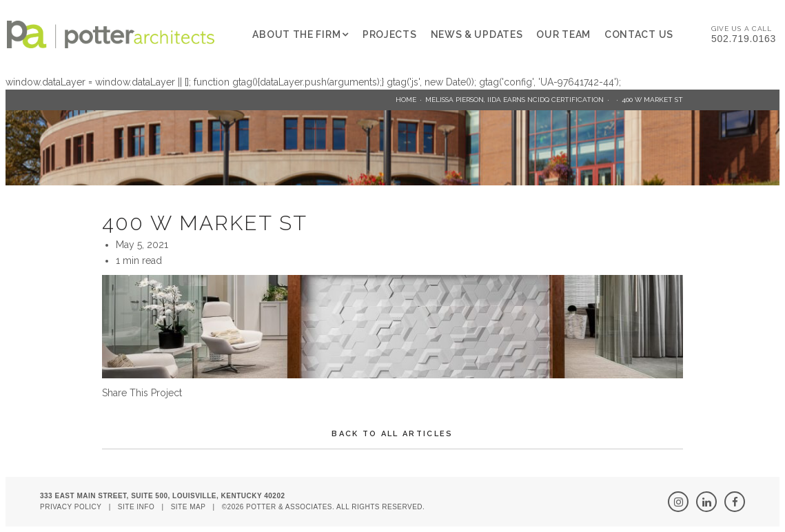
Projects (390, 34)
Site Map (188, 507)
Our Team (563, 34)
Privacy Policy (71, 507)
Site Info (136, 507)
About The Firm (296, 34)
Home (406, 100)
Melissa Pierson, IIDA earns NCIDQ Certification (514, 100)
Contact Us (639, 34)
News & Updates (477, 34)
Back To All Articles (392, 434)
